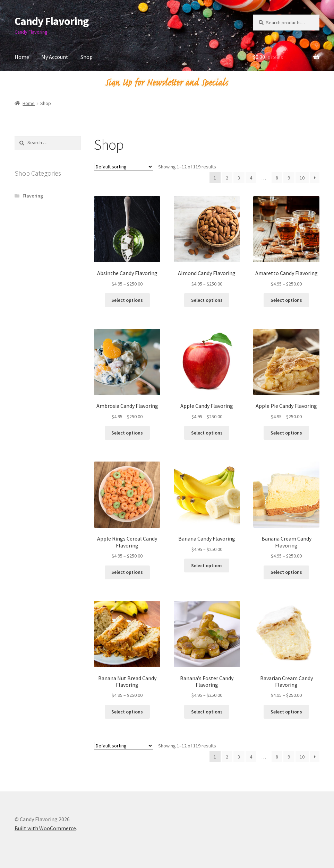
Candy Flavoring (52, 21)
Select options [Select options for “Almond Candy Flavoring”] (207, 300)
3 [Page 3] (239, 178)
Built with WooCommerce (45, 828)
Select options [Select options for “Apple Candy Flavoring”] (207, 433)
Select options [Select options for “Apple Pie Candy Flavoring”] (286, 433)
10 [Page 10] (302, 178)
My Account (55, 57)
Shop (87, 57)
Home (22, 57)
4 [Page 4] (251, 178)
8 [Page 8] (277, 178)
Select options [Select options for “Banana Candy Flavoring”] (207, 565)
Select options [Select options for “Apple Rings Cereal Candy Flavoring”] (127, 572)
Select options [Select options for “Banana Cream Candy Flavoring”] (286, 572)
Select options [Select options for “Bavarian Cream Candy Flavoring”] (286, 712)
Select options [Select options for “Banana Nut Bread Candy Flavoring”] (127, 712)
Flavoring (33, 196)
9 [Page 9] (289, 178)
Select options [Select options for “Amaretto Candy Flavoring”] (286, 300)
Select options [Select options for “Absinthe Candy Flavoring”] (127, 300)
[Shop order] (124, 167)
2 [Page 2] (227, 178)
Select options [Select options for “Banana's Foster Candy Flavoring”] (207, 712)
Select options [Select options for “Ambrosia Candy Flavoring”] (127, 433)
